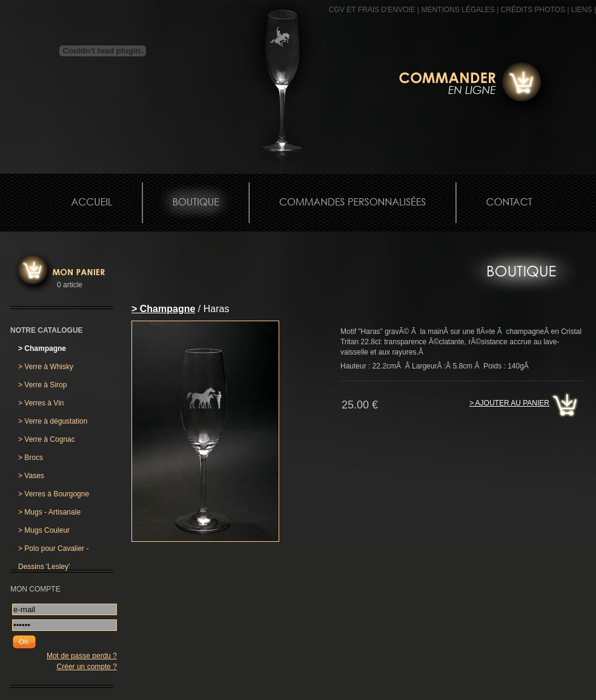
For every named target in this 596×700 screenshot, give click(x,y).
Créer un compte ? (87, 667)
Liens (582, 10)
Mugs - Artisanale (49, 512)
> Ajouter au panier (509, 403)
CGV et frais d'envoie (372, 10)
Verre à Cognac (47, 439)
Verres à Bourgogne (54, 494)
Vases (31, 476)
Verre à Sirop (42, 385)
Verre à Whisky (46, 367)
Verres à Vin (41, 403)
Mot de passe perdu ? (82, 656)
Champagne (42, 348)
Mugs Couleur (44, 530)
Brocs (31, 458)
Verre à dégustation (53, 421)
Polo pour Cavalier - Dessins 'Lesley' (53, 551)
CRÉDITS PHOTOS (533, 10)
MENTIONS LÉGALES (458, 10)
